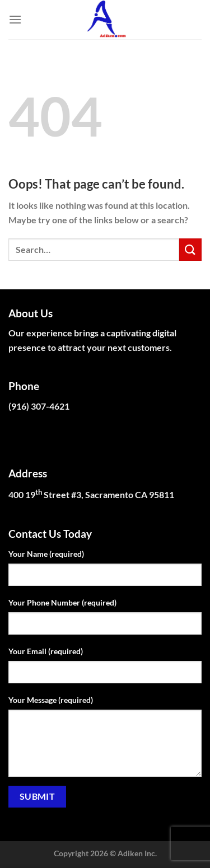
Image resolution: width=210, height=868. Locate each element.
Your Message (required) (51, 700)
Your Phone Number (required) (62, 602)
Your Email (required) (46, 651)
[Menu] (15, 19)
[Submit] (190, 249)
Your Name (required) (46, 554)
